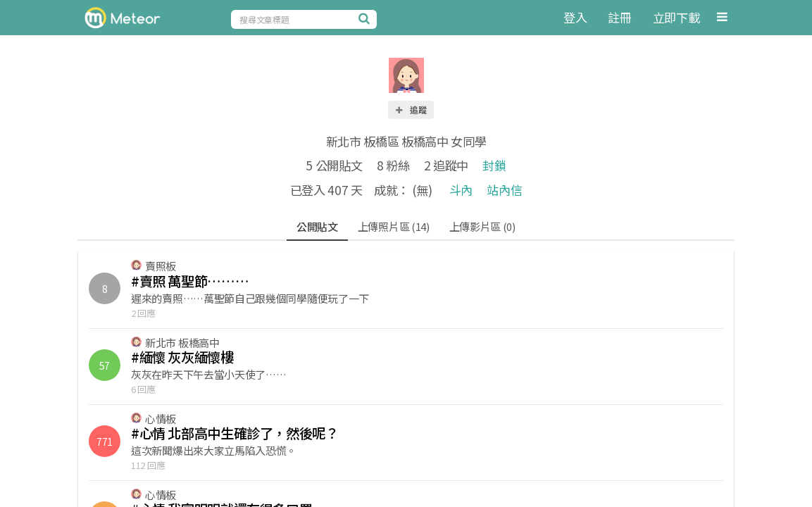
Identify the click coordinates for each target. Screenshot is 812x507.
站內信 (504, 190)
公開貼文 (317, 226)
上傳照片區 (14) (394, 226)
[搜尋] (366, 18)
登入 (575, 17)
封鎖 (494, 165)
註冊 (619, 17)
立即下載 (676, 17)
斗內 (461, 190)
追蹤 (411, 109)
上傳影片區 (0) (482, 226)
